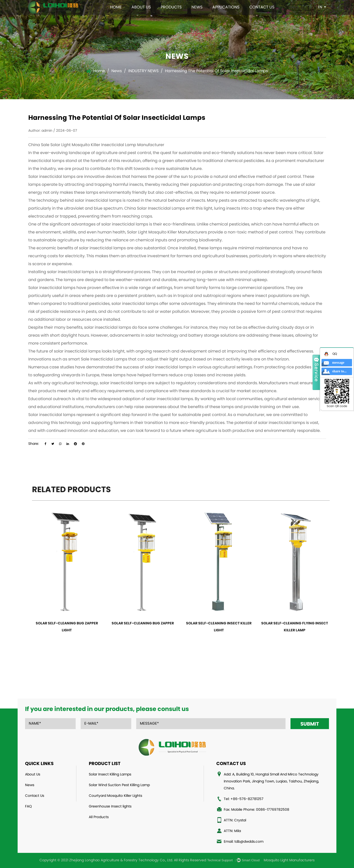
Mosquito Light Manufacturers (289, 860)
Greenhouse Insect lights (110, 807)
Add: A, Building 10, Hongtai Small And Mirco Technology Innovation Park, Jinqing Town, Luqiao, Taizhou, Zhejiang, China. (271, 782)
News (197, 7)
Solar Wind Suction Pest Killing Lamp (119, 785)
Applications (226, 7)
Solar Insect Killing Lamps (110, 775)
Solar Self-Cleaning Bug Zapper (143, 624)
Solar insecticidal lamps (52, 177)
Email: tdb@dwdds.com (244, 842)
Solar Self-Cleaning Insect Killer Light (219, 627)
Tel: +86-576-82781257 (244, 799)
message (338, 363)
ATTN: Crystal (235, 820)
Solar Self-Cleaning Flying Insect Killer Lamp (295, 627)
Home (116, 7)
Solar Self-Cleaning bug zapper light (67, 627)
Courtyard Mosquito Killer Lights (115, 796)
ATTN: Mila (232, 831)
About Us (141, 7)
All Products (99, 817)
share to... (339, 371)
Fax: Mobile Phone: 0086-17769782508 (257, 810)
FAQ (28, 807)
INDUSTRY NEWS (143, 71)
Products (171, 7)
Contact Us (262, 7)
